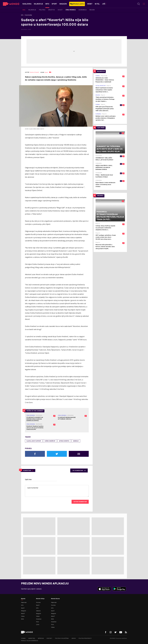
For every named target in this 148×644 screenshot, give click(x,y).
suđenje (76, 441)
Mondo (23, 599)
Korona (38, 603)
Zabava (38, 611)
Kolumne (39, 619)
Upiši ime (28, 480)
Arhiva (74, 638)
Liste (38, 625)
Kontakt (49, 638)
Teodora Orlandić (34, 72)
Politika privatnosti (85, 638)
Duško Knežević (50, 441)
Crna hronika (28, 15)
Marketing (32, 638)
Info (22, 15)
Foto (37, 622)
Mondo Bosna (55, 599)
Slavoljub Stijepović (34, 441)
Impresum (41, 638)
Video (23, 616)
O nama (23, 638)
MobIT (23, 614)
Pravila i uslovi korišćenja (30, 641)
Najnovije (24, 603)
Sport (23, 608)
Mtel (22, 619)
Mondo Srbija (40, 599)
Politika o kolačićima (62, 638)
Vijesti (46, 72)
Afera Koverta (64, 441)
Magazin (24, 611)
